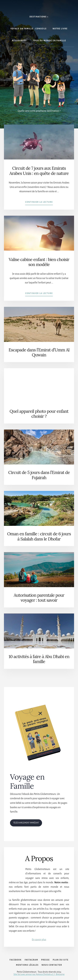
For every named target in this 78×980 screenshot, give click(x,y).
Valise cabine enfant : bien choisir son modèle (39, 262)
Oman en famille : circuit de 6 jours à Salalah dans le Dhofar (39, 536)
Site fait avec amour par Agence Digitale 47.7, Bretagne (39, 974)
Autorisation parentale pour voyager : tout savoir (39, 598)
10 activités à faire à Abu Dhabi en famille (39, 659)
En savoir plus (39, 940)
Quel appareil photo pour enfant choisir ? (39, 414)
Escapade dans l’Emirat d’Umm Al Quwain (39, 352)
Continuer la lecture (39, 203)
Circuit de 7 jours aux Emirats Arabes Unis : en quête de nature (39, 171)
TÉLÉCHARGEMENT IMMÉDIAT (26, 823)
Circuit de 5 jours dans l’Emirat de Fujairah (39, 475)
